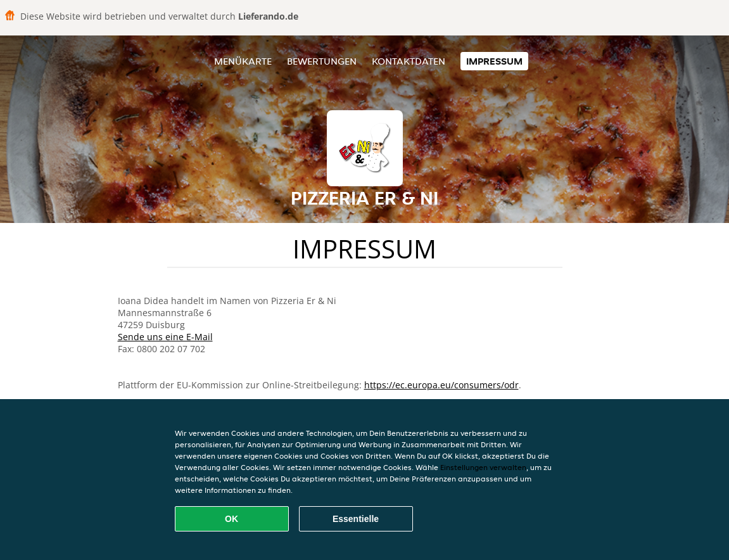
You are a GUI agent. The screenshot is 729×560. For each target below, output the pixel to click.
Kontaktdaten (409, 61)
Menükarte (243, 61)
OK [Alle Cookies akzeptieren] (231, 519)
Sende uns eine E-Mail (165, 337)
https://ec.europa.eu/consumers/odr (441, 385)
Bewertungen (322, 61)
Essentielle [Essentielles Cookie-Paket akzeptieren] (356, 519)
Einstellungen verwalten (483, 467)
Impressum (494, 61)
